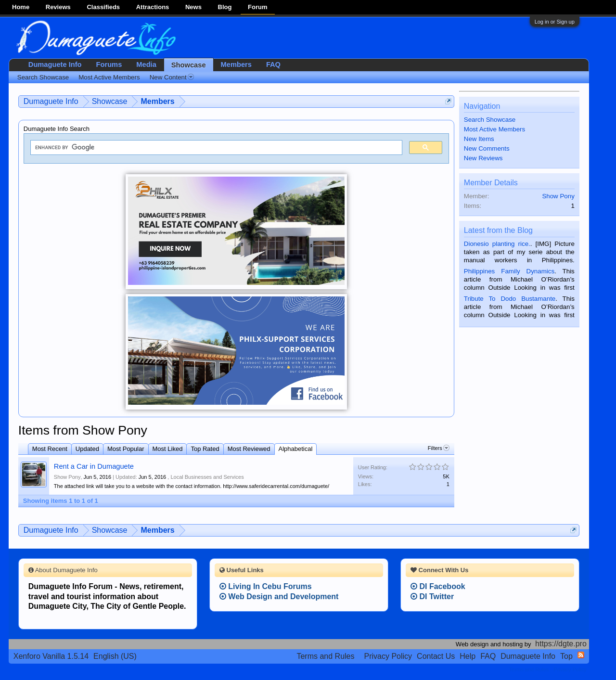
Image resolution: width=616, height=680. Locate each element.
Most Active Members (494, 129)
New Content (172, 77)
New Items (479, 139)
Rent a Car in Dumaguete (94, 466)
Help (468, 656)
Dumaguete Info (55, 64)
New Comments (487, 148)
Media (146, 64)
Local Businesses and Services (207, 477)
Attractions (153, 7)
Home (21, 7)
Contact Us (436, 656)
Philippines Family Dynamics (509, 271)
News (193, 7)
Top (566, 656)
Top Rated (205, 449)
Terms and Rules (325, 656)
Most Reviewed (249, 449)
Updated (87, 449)
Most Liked (168, 449)
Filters (439, 448)
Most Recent (50, 449)
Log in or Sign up (555, 22)
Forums (109, 64)
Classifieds (103, 7)
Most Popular (126, 449)
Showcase (189, 65)
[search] (215, 148)
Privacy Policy (388, 656)
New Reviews (483, 158)
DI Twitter (432, 597)
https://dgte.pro (561, 644)
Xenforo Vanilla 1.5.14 (51, 656)
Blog (225, 7)
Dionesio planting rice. (497, 244)
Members (236, 64)
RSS (581, 655)
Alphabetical (296, 449)
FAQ (273, 64)
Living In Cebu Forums (266, 586)
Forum (257, 7)
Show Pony (67, 477)
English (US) (115, 656)
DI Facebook (438, 586)
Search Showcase (490, 120)
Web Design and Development (279, 597)
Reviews (58, 7)
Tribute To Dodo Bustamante (510, 299)
